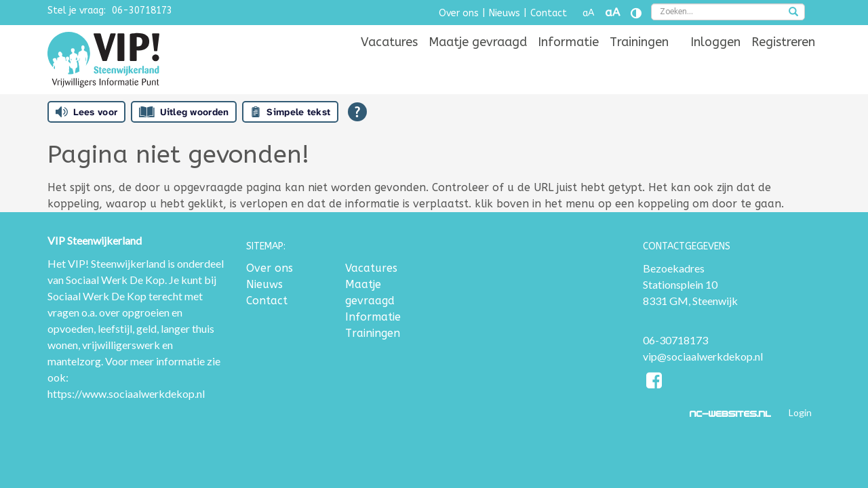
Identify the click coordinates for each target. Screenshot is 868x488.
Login (800, 412)
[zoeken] (793, 13)
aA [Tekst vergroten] (612, 13)
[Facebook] (655, 383)
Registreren (783, 62)
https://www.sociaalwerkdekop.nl (126, 393)
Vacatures (389, 62)
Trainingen (639, 62)
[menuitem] (389, 62)
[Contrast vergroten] (636, 13)
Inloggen (715, 62)
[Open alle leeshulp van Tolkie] (357, 112)
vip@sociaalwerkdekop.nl (703, 356)
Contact (549, 13)
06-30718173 (142, 11)
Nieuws (505, 13)
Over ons (459, 13)
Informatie (568, 62)
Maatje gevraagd (478, 62)
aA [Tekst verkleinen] (588, 13)
